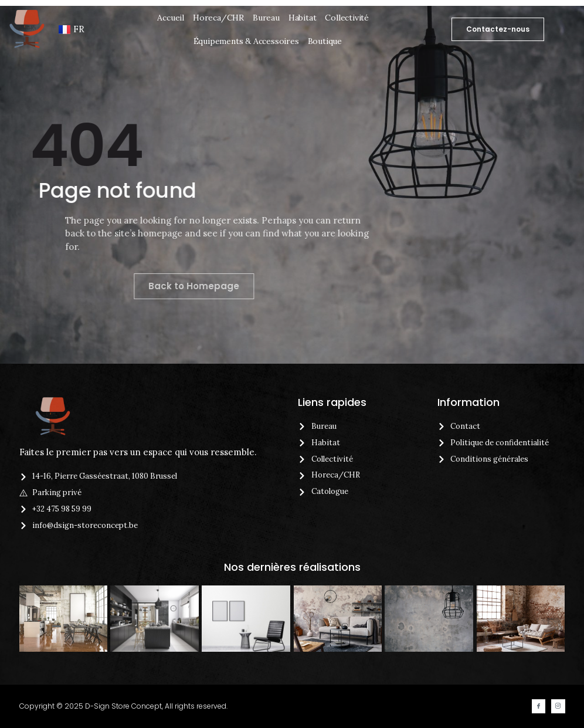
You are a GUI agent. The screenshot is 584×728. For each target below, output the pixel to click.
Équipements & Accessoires (246, 41)
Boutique (325, 41)
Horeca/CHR (218, 18)
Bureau (266, 18)
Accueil (171, 18)
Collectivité (347, 18)
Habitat (303, 18)
